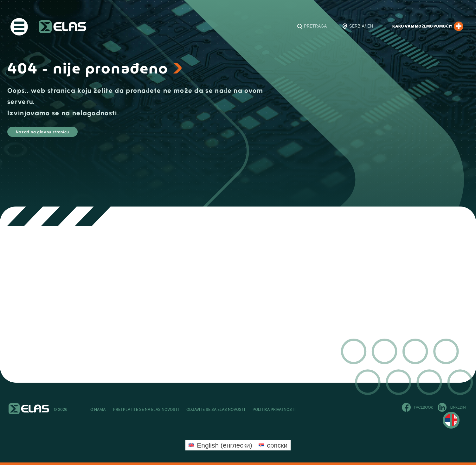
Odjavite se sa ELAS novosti (246, 410)
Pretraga (315, 26)
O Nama (98, 410)
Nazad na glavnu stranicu (64, 134)
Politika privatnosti (319, 410)
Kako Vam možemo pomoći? (428, 26)
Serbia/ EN (361, 26)
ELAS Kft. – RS (62, 27)
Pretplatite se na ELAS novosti (161, 410)
